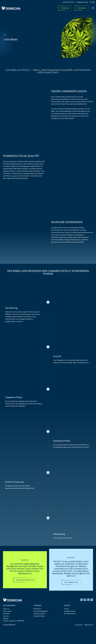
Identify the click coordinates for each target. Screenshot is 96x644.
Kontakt (6, 618)
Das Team (6, 614)
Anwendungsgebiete (41, 611)
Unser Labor (7, 611)
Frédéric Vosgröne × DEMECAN (13, 621)
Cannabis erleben (40, 614)
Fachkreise (82, 8)
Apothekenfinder (70, 611)
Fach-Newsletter (71, 582)
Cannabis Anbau (39, 616)
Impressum (79, 625)
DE (94, 2)
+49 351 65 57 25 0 (68, 2)
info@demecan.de (82, 2)
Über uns (6, 609)
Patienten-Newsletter (25, 580)
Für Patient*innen (70, 614)
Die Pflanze (37, 609)
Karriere (6, 616)
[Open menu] (93, 8)
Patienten (65, 8)
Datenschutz (89, 625)
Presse (66, 609)
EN (91, 2)
